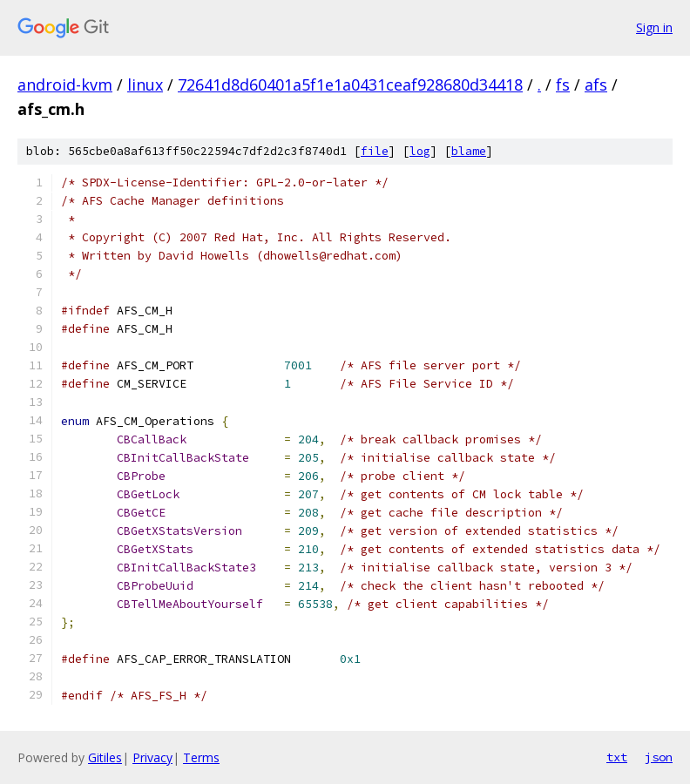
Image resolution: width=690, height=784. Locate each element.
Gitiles (105, 757)
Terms (201, 757)
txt (617, 757)
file (375, 151)
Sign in (654, 27)
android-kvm (65, 84)
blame (469, 151)
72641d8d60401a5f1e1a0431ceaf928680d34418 (350, 84)
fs (563, 84)
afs (596, 84)
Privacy (152, 757)
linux (145, 84)
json (659, 757)
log (420, 151)
